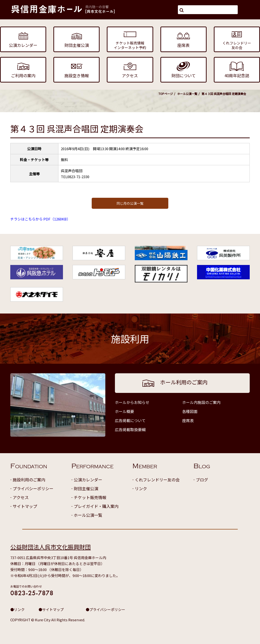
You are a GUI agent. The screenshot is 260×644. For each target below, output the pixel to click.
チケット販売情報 (90, 497)
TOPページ (166, 94)
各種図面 (190, 411)
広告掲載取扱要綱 (130, 429)
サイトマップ (25, 506)
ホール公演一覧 (187, 94)
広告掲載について (130, 420)
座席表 (188, 420)
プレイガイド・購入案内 (96, 506)
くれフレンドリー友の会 (157, 480)
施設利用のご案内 (29, 480)
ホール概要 (124, 411)
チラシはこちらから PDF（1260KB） (40, 219)
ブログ (202, 480)
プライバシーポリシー (33, 488)
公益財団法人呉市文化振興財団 (51, 547)
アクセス (21, 497)
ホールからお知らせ (132, 402)
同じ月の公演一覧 (130, 203)
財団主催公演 (86, 488)
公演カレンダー (88, 480)
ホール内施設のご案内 (201, 402)
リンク (141, 488)
